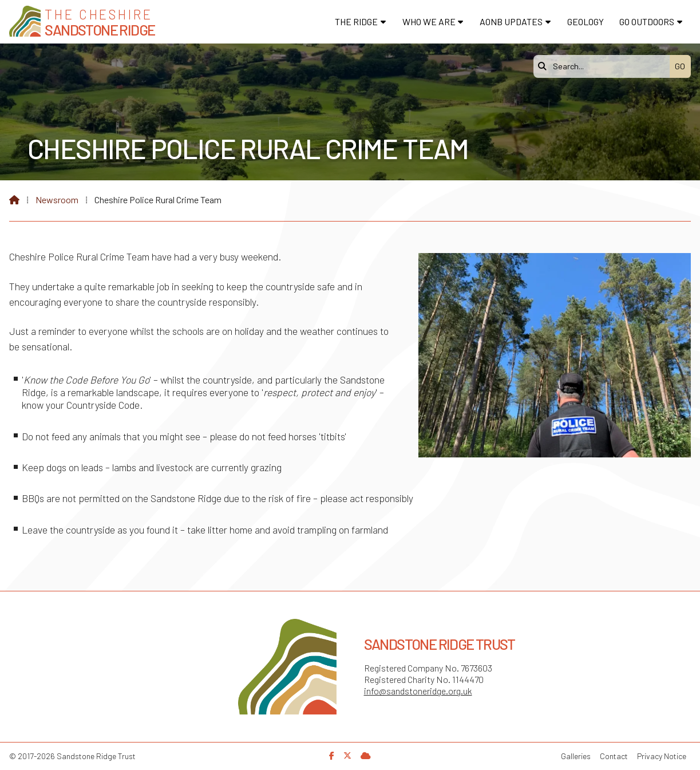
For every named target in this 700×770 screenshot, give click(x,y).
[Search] (604, 66)
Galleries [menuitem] (576, 756)
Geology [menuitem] (586, 21)
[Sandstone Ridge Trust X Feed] (347, 755)
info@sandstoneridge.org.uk (418, 691)
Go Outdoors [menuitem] (647, 21)
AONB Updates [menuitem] (511, 21)
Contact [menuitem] (614, 756)
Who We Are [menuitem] (429, 21)
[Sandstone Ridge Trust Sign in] (366, 755)
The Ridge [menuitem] (356, 21)
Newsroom (57, 200)
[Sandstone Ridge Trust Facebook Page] (332, 755)
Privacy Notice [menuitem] (662, 756)
